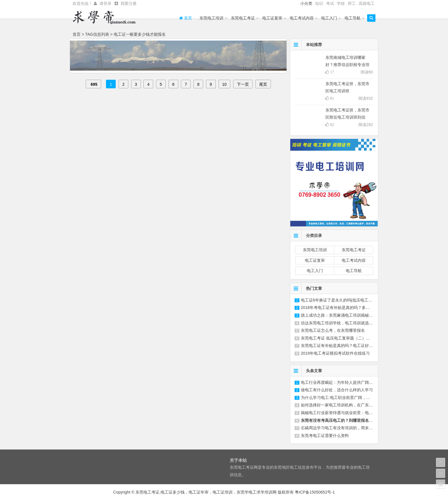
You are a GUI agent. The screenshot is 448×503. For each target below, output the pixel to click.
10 (225, 84)
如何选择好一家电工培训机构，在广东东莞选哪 (343, 405)
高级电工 (367, 3)
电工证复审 (272, 18)
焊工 (352, 3)
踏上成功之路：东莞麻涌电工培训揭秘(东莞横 (342, 315)
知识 (319, 3)
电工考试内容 (302, 18)
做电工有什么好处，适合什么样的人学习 (337, 390)
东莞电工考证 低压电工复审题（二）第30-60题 (343, 338)
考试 (330, 3)
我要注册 (129, 3)
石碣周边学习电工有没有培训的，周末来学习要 (343, 428)
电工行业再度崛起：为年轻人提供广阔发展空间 (343, 382)
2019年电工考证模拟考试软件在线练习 (335, 353)
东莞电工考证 (243, 18)
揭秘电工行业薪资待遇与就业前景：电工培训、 (343, 413)
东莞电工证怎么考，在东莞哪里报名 (333, 330)
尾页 (263, 84)
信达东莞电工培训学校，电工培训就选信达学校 (343, 323)
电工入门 (329, 18)
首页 (186, 18)
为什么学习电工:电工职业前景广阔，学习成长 (341, 398)
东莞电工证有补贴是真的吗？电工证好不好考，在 (345, 346)
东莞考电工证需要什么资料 (325, 436)
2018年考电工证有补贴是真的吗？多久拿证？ (341, 308)
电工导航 (353, 18)
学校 (341, 3)
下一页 (243, 84)
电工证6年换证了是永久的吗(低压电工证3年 (340, 300)
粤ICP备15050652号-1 (315, 492)
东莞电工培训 (211, 18)
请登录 (105, 3)
